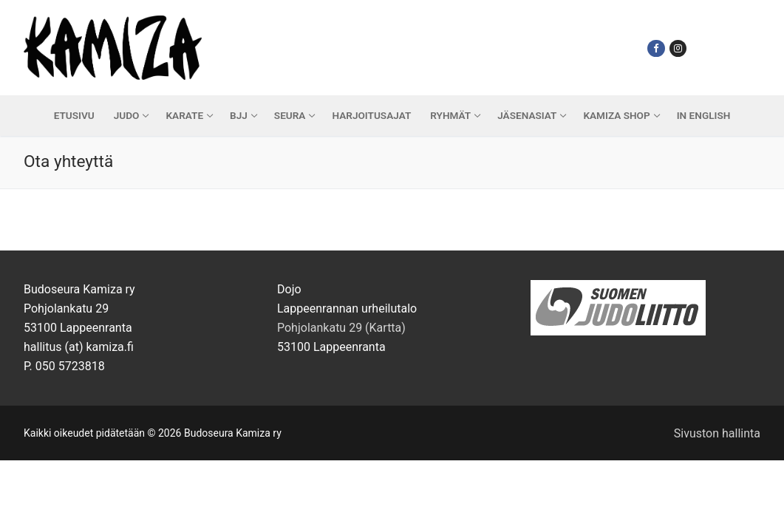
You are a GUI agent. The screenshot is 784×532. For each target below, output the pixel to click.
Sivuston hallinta (717, 433)
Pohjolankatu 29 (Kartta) (341, 328)
